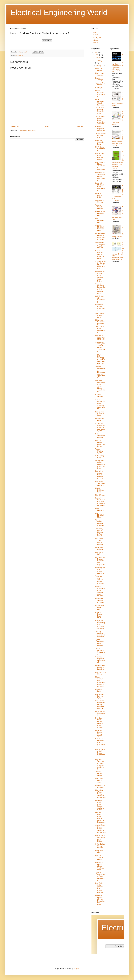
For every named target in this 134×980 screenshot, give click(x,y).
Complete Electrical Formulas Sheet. (100, 228)
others (96, 40)
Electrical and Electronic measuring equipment (100, 237)
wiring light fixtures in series (100, 780)
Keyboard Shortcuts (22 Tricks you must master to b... (100, 764)
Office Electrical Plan (99, 220)
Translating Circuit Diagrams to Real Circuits (100, 532)
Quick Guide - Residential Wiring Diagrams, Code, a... (100, 705)
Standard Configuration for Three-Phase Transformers (100, 386)
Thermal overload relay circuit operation (100, 634)
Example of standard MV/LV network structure (99, 475)
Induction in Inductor (99, 548)
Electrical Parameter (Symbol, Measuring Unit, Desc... (100, 900)
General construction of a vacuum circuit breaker (100, 591)
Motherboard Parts (100, 420)
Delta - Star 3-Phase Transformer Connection (100, 166)
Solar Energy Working (100, 201)
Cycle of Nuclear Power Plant (99, 615)
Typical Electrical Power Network (99, 643)
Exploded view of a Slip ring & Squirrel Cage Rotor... (100, 276)
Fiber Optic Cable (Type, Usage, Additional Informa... (100, 805)
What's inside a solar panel (100, 315)
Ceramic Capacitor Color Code (100, 129)
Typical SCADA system (99, 451)
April (97, 55)
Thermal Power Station (99, 774)
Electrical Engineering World (59, 12)
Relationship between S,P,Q (100, 696)
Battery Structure (99, 509)
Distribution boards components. (100, 308)
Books (96, 35)
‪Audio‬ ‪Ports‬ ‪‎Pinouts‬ (99, 69)
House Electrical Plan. (99, 515)
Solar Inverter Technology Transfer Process (100, 245)
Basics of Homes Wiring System (99, 733)
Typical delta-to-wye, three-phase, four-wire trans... (100, 120)
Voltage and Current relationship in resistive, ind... (100, 464)
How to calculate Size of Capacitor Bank (100, 255)
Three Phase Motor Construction (100, 330)
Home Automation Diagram (100, 436)
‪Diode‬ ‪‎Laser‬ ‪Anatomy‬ (100, 74)
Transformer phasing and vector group (100, 111)
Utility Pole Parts (99, 852)
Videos (96, 43)
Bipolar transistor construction (100, 94)
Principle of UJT (99, 553)
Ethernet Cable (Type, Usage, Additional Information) (100, 817)
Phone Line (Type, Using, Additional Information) (100, 794)
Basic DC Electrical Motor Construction (100, 187)
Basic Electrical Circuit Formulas (100, 102)
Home (47, 127)
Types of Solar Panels (100, 84)
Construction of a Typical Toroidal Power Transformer (100, 347)
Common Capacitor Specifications (100, 660)
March (98, 58)
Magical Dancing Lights (99, 195)
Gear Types (99, 88)
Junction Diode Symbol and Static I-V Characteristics (100, 265)
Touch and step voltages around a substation (100, 580)
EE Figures (20, 55)
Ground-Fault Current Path (100, 607)
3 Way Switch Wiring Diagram (100, 846)
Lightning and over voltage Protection (100, 570)
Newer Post (15, 127)
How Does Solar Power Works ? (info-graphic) (99, 723)
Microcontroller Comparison (100, 713)
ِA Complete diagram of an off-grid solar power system (100, 427)
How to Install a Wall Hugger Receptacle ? (100, 753)
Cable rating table (100, 457)
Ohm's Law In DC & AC (100, 786)
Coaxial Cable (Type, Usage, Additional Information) (100, 829)
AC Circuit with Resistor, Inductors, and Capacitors (100, 561)
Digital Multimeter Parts (100, 490)
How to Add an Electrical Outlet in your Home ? (100, 743)
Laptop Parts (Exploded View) (100, 414)
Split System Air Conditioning (100, 299)
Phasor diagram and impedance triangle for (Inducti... (100, 682)
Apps (95, 32)
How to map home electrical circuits (99, 156)
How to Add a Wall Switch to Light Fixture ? (100, 838)
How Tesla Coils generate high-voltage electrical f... (100, 888)
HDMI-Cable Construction (100, 149)
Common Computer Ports (100, 142)
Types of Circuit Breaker (99, 207)
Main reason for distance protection (100, 322)
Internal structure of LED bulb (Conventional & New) (100, 502)
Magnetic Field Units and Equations (100, 667)
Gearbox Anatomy (99, 396)
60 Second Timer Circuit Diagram (99, 542)
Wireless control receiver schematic (100, 523)
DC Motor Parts (99, 690)
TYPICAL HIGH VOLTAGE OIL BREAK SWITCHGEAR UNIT (100, 359)
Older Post (79, 127)
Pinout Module (100, 495)
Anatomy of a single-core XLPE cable (100, 337)
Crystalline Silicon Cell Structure (100, 483)
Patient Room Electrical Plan (100, 214)
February (99, 61)
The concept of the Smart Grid (100, 135)
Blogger (76, 969)
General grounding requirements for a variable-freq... (100, 289)
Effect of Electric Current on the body (100, 443)
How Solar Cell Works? (100, 673)
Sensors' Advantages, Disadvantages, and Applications (100, 372)
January (99, 66)
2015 (96, 52)
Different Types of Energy (99, 858)
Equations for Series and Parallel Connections (100, 176)
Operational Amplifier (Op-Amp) (100, 601)
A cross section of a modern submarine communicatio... (100, 404)
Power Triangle (99, 79)
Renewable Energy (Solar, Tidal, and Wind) (100, 866)
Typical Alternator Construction (100, 651)
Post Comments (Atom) (28, 131)
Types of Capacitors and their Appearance (100, 876)
